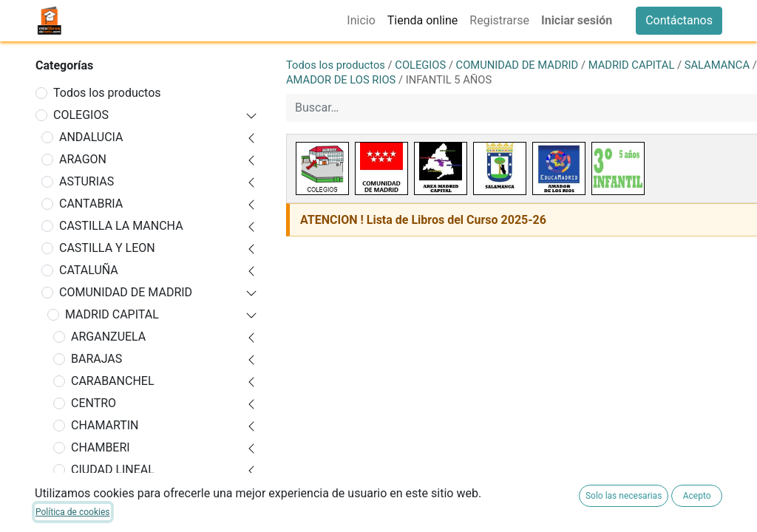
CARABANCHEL (113, 381)
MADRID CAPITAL (112, 314)
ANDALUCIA (91, 137)
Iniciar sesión (577, 20)
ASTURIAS (86, 181)
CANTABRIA (91, 204)
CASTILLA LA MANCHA (121, 226)
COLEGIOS (81, 115)
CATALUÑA (89, 270)
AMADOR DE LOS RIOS (341, 80)
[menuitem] (361, 21)
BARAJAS (96, 359)
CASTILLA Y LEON (107, 248)
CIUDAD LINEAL (113, 470)
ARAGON (83, 159)
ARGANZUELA (108, 337)
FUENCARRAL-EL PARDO (136, 492)
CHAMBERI (101, 447)
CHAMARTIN (105, 425)
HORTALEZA (104, 514)
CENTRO (94, 403)
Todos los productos (107, 93)
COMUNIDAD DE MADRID (126, 292)
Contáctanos (679, 20)
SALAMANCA (717, 65)
